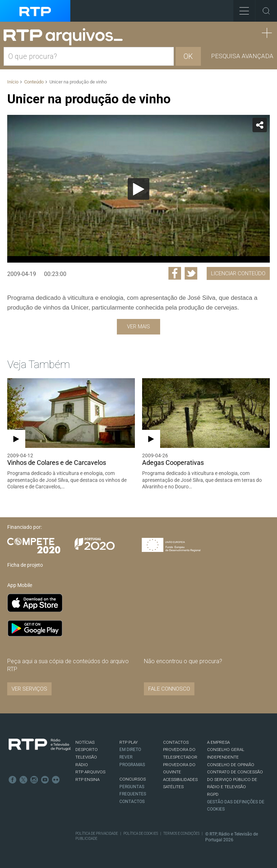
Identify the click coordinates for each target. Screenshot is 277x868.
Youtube (45, 780)
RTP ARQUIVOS (90, 772)
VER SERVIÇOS (29, 689)
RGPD (213, 794)
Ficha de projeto (25, 565)
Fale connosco (169, 689)
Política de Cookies (141, 834)
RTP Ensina (87, 780)
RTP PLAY (129, 742)
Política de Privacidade (97, 834)
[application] (138, 189)
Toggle (266, 11)
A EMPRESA (218, 742)
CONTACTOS (176, 742)
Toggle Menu (241, 8)
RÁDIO (82, 765)
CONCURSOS (133, 779)
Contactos (132, 802)
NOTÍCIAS (85, 742)
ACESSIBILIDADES (180, 780)
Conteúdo (34, 82)
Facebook (13, 780)
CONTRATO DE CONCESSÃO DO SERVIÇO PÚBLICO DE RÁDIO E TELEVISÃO (235, 779)
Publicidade (86, 839)
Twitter (23, 780)
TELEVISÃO (86, 757)
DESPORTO (87, 750)
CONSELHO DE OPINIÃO (231, 765)
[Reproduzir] (138, 189)
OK (188, 56)
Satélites (173, 787)
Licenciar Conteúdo (238, 273)
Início (13, 82)
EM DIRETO (130, 750)
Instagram (34, 780)
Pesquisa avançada (242, 56)
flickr (56, 780)
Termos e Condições (181, 834)
